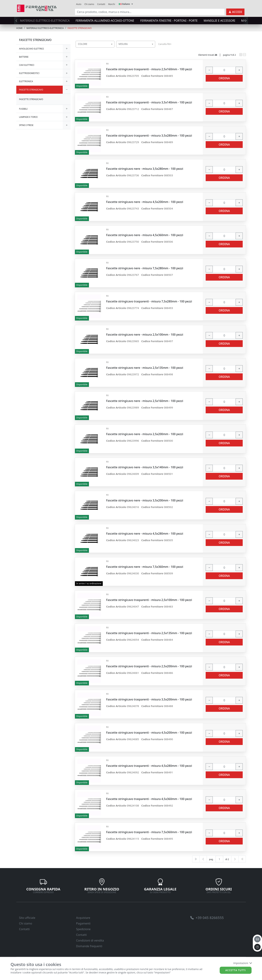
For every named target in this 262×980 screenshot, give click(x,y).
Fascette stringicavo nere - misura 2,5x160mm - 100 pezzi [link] (145, 401)
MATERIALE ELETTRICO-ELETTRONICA (45, 21)
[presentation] (17, 21)
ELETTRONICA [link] (26, 81)
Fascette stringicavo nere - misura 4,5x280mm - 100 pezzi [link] (145, 534)
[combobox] (95, 44)
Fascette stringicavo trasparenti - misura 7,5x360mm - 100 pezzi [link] (149, 832)
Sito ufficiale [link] (27, 918)
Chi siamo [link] (89, 4)
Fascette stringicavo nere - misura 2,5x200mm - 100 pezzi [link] (145, 434)
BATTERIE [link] (24, 57)
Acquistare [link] (83, 918)
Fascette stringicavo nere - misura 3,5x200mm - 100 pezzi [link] (145, 500)
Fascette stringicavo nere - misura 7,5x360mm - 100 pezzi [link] (145, 567)
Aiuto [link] (79, 4)
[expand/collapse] (67, 49)
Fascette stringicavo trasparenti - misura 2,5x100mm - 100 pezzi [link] (149, 600)
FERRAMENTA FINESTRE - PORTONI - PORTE (169, 21)
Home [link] (19, 28)
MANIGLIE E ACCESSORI (219, 21)
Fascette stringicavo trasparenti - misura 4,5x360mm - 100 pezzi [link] (149, 799)
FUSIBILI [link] (23, 109)
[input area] (150, 12)
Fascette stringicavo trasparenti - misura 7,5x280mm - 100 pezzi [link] (149, 301)
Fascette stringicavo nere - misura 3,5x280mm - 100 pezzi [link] (145, 169)
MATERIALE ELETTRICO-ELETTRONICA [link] (45, 28)
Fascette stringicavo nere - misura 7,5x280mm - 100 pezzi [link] (145, 268)
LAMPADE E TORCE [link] (28, 117)
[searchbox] (112, 49)
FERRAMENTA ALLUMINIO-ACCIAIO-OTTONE (105, 21)
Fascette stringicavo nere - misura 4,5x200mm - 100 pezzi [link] (145, 202)
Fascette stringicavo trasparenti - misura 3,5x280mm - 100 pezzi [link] (149, 136)
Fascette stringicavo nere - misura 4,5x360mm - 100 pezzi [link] (145, 235)
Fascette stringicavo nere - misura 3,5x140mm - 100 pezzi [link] (145, 467)
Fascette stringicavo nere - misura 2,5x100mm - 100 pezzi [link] (145, 335)
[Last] (242, 859)
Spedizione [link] (83, 929)
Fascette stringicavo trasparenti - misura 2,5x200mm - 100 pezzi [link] (149, 666)
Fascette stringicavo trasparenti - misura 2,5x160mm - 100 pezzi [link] (149, 69)
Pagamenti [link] (83, 923)
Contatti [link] (101, 4)
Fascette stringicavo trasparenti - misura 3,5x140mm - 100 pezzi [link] (149, 102)
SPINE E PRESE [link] (26, 125)
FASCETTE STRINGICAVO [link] (80, 28)
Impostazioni (242, 963)
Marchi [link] (112, 4)
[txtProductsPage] (219, 859)
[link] (37, 8)
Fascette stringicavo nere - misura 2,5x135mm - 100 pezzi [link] (145, 368)
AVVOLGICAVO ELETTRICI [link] (32, 49)
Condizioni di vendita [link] (90, 940)
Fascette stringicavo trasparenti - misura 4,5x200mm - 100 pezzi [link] (149, 733)
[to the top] (257, 947)
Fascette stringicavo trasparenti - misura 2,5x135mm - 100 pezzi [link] (149, 633)
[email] (257, 939)
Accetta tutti (236, 970)
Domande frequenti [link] (89, 946)
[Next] (235, 859)
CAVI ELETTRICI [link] (27, 65)
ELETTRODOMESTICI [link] (29, 73)
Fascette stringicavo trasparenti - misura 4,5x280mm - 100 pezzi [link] (149, 766)
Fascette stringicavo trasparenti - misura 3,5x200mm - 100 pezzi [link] (149, 699)
